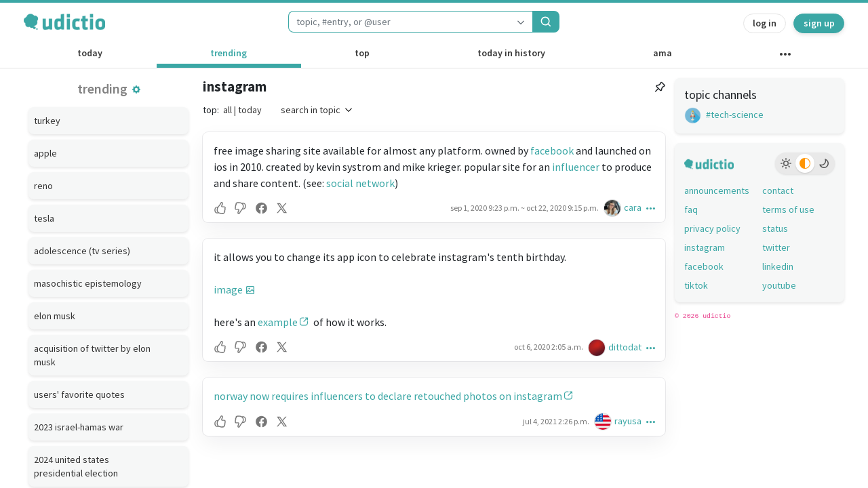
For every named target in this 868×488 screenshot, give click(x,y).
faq (691, 209)
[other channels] (785, 57)
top (362, 53)
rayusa (628, 421)
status (775, 228)
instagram (235, 86)
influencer (576, 167)
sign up (819, 23)
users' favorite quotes (79, 394)
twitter (776, 247)
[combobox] (399, 22)
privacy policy (712, 228)
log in (765, 23)
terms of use (788, 209)
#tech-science (724, 115)
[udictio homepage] (64, 22)
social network (360, 183)
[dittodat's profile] (598, 347)
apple (45, 153)
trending (229, 53)
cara (633, 207)
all (228, 110)
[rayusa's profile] (604, 421)
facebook (552, 150)
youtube (779, 285)
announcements (717, 190)
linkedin (778, 266)
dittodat (625, 347)
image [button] (228, 289)
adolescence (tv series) (82, 251)
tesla (44, 218)
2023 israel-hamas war (79, 427)
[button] (136, 89)
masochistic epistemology (88, 283)
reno (43, 186)
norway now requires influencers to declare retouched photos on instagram (388, 396)
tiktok (696, 285)
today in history (511, 53)
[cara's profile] (614, 208)
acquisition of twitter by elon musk (92, 355)
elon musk (55, 316)
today (90, 53)
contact (778, 190)
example (278, 322)
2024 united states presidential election (76, 466)
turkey (47, 121)
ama (663, 53)
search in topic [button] (317, 110)
